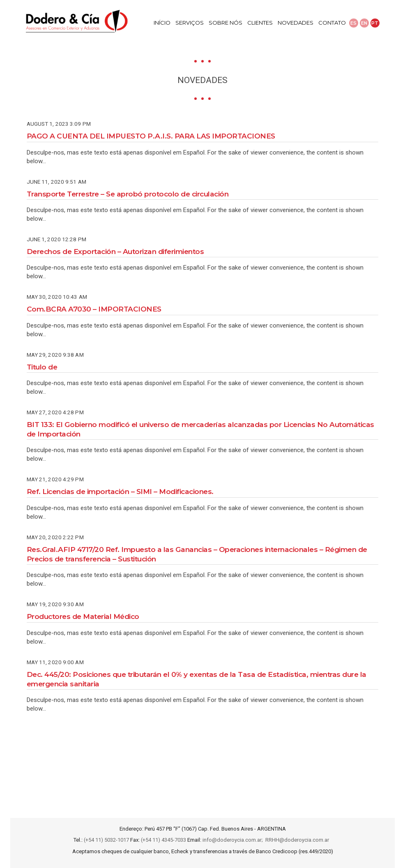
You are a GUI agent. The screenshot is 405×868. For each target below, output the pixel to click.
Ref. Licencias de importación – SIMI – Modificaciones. (120, 491)
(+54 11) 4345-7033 (163, 840)
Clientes (260, 23)
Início (162, 23)
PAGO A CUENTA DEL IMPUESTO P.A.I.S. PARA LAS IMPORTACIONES (151, 136)
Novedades (296, 23)
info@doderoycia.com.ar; (234, 840)
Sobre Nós (226, 23)
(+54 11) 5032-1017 (106, 840)
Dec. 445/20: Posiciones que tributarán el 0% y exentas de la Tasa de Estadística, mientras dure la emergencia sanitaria (197, 679)
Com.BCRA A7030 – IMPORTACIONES (94, 309)
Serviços (190, 23)
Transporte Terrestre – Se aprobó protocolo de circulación (128, 194)
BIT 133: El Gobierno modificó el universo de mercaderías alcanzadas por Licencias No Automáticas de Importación (200, 429)
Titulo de (42, 367)
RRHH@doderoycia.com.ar (298, 840)
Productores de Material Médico (83, 616)
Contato (332, 23)
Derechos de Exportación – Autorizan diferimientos (115, 251)
